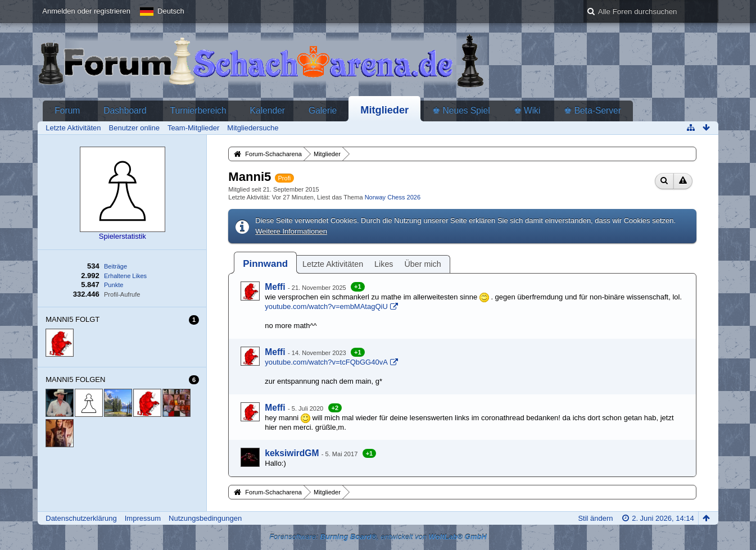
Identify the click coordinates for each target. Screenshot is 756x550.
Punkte (114, 285)
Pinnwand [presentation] (265, 264)
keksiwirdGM (292, 453)
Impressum (143, 518)
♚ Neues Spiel (461, 110)
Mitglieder (384, 110)
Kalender (268, 110)
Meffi (275, 287)
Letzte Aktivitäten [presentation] (333, 264)
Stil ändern (595, 518)
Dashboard (125, 110)
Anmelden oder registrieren (86, 11)
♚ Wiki (527, 110)
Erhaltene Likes (125, 276)
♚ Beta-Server (592, 110)
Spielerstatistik (123, 236)
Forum (67, 110)
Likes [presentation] (384, 264)
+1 (358, 287)
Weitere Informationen (291, 231)
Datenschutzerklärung (81, 518)
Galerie (323, 110)
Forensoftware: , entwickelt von (378, 537)
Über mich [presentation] (423, 264)
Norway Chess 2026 (393, 197)
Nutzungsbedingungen (205, 518)
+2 (335, 408)
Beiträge (116, 266)
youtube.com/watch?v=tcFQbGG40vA (326, 362)
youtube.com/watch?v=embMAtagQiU (326, 306)
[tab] (265, 264)
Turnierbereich (198, 110)
